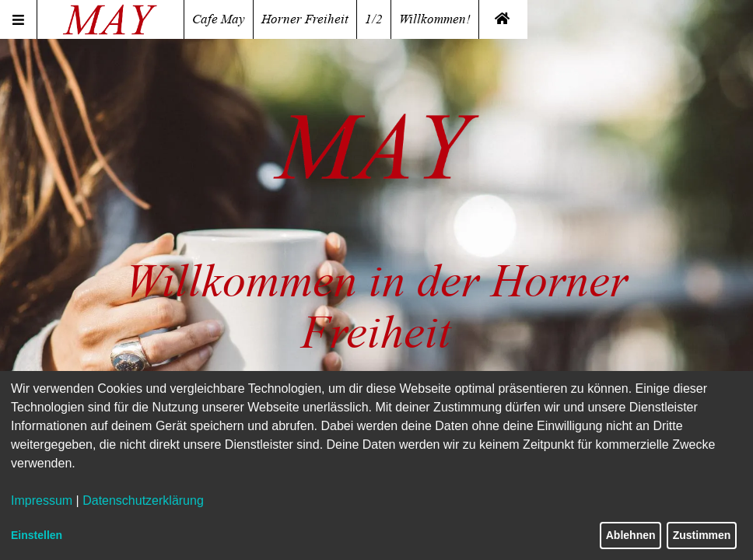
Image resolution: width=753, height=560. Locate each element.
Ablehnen (631, 535)
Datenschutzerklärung (143, 500)
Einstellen (37, 535)
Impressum (42, 500)
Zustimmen (702, 535)
